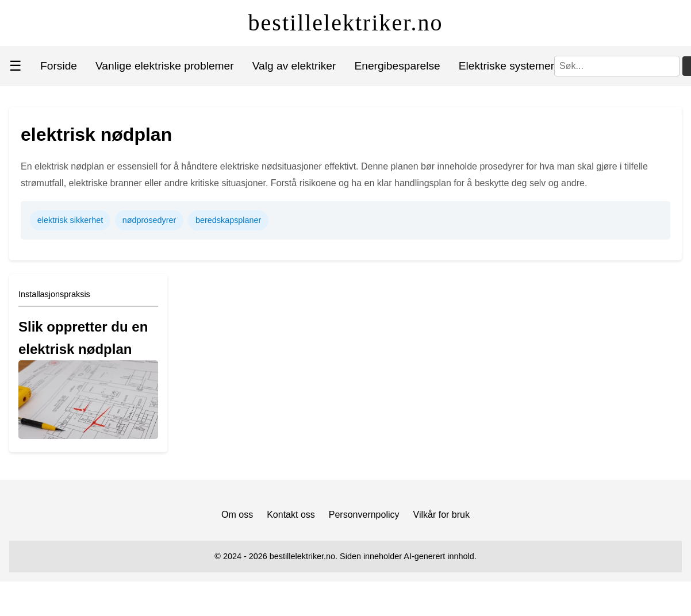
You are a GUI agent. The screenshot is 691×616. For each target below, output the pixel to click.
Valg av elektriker (294, 66)
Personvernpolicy (364, 515)
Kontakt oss (291, 515)
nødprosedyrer (149, 220)
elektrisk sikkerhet (70, 220)
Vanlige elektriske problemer (165, 66)
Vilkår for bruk (442, 515)
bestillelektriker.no (346, 23)
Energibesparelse (397, 66)
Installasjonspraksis (54, 294)
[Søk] (617, 66)
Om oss (237, 515)
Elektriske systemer (506, 66)
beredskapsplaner (228, 220)
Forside (59, 66)
